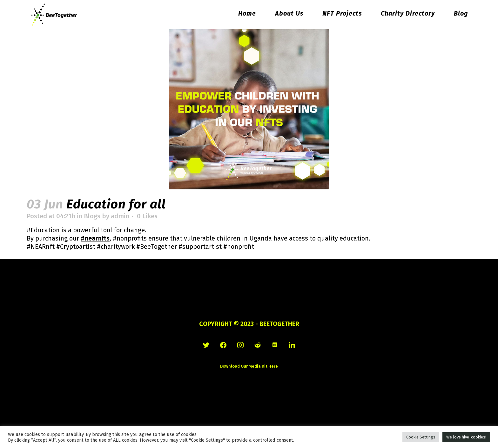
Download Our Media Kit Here (249, 366)
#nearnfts (95, 238)
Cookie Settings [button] (421, 437)
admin (120, 216)
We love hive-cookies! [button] (466, 437)
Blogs (92, 216)
